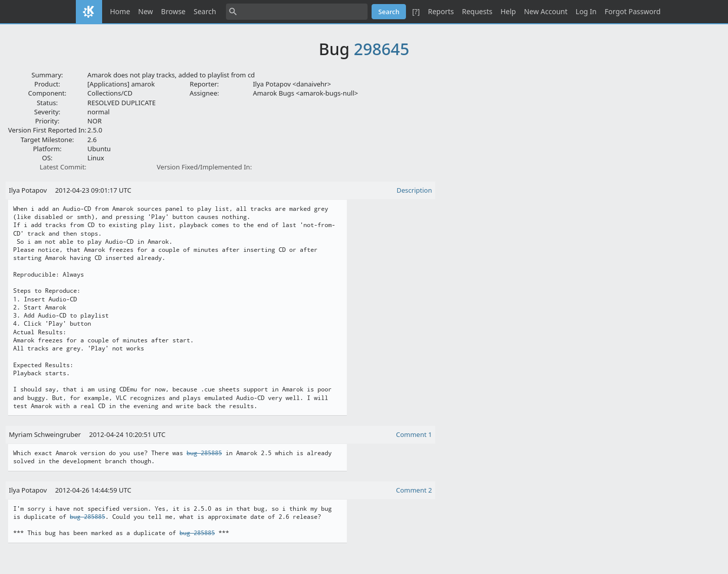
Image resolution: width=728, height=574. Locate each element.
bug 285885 (204, 453)
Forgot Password (632, 11)
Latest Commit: (63, 167)
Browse (173, 11)
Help (508, 11)
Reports (441, 11)
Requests (477, 11)
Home (120, 11)
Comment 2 (414, 490)
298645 (382, 49)
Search (205, 11)
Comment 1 (414, 434)
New (145, 11)
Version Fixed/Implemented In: (204, 167)
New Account (545, 11)
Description (415, 190)
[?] (416, 11)
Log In (586, 11)
